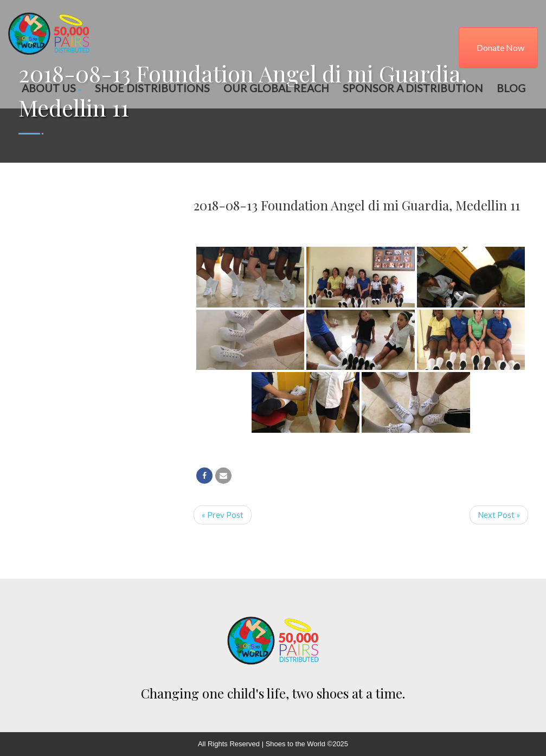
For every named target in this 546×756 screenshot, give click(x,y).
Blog (511, 88)
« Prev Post (223, 515)
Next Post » (499, 515)
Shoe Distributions (152, 88)
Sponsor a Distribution (413, 88)
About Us (52, 88)
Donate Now (500, 47)
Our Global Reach (276, 88)
